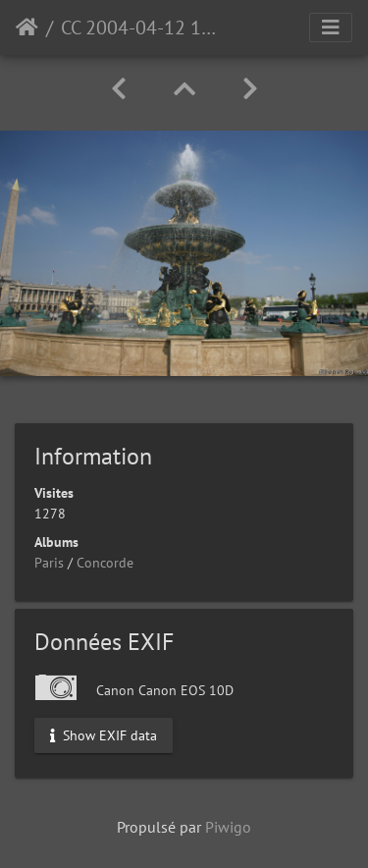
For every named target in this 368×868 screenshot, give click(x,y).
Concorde (105, 563)
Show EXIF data (104, 734)
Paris (49, 563)
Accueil (27, 27)
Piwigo (228, 827)
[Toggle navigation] (331, 27)
